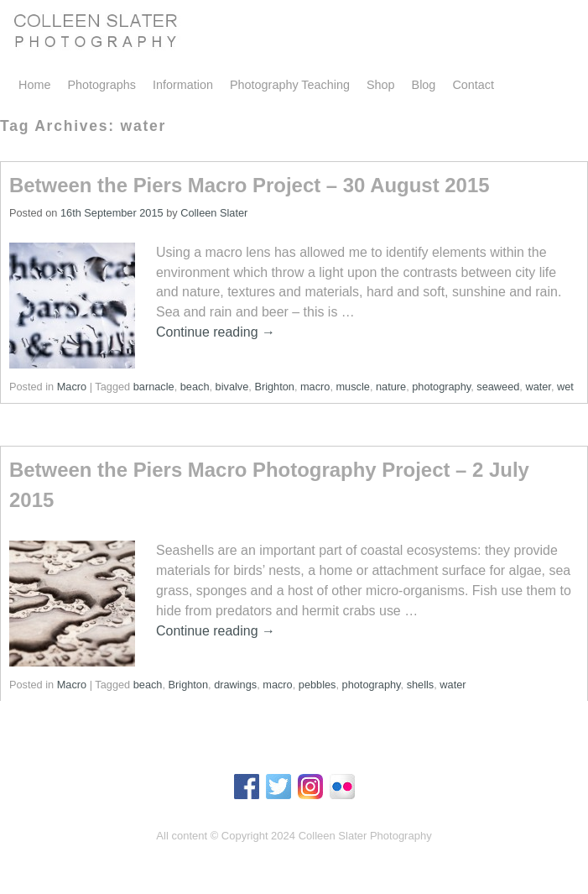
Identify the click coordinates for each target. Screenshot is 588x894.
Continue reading (216, 332)
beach (195, 387)
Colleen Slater (214, 213)
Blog (424, 85)
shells (421, 685)
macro (315, 387)
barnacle (154, 387)
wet (565, 387)
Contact (473, 85)
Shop (381, 85)
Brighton (274, 387)
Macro (72, 387)
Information (183, 85)
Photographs (101, 85)
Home (34, 85)
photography (441, 387)
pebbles (317, 685)
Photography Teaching (290, 85)
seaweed (498, 387)
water (538, 387)
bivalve (232, 387)
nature (391, 387)
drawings (235, 685)
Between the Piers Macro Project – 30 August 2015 (250, 185)
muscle (353, 387)
